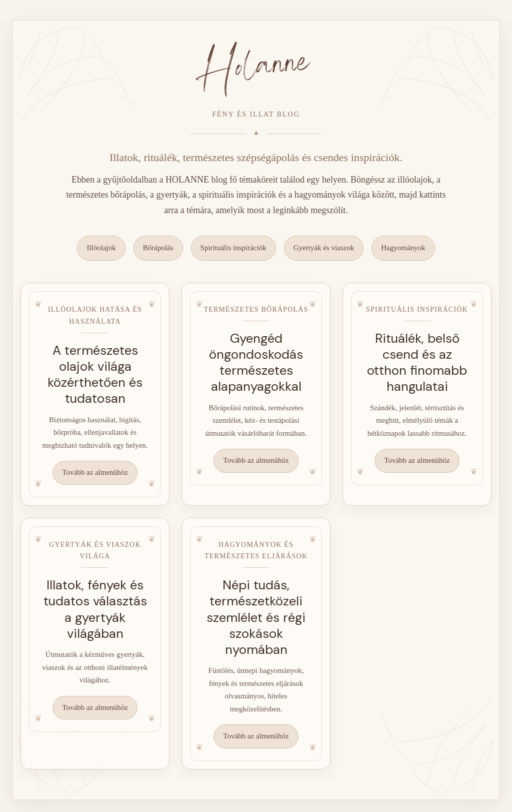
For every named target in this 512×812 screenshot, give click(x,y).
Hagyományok (403, 248)
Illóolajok (101, 248)
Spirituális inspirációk (233, 248)
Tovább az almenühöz (95, 472)
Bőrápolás (158, 248)
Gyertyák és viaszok (324, 248)
